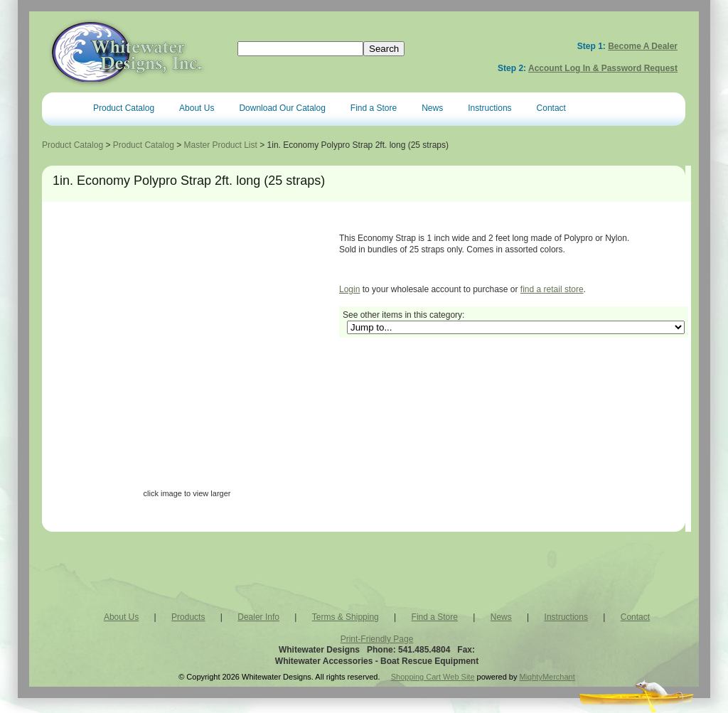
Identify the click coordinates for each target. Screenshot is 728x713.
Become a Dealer (643, 46)
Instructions (489, 108)
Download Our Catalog (282, 108)
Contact (551, 108)
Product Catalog (124, 108)
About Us (197, 108)
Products (188, 617)
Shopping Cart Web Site (433, 677)
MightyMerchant (547, 677)
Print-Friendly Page (377, 639)
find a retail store (552, 289)
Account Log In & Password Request (603, 68)
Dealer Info (258, 617)
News (432, 108)
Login (349, 289)
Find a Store (374, 108)
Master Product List (221, 145)
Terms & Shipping (346, 617)
